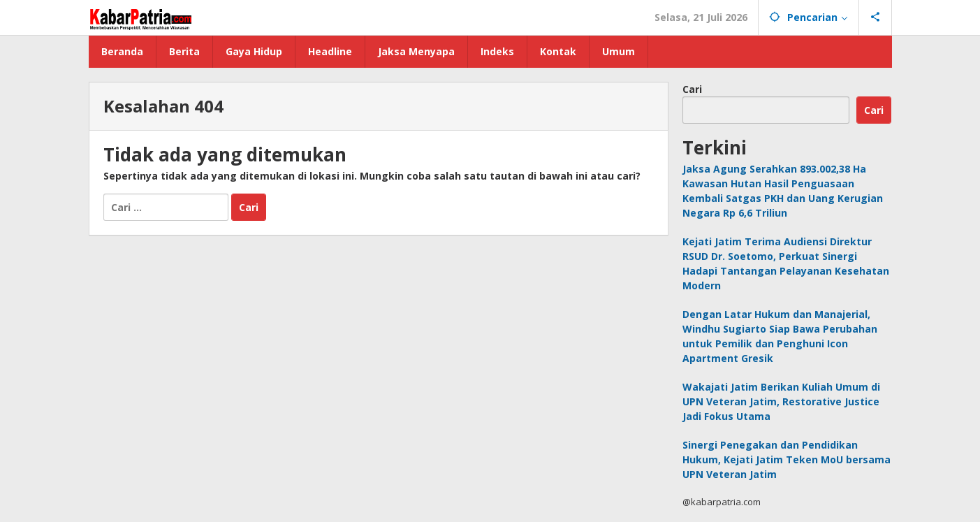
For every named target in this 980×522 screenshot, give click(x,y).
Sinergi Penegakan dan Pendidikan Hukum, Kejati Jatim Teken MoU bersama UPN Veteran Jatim (787, 459)
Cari (692, 89)
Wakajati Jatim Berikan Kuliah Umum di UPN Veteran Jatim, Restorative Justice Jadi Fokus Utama (781, 401)
